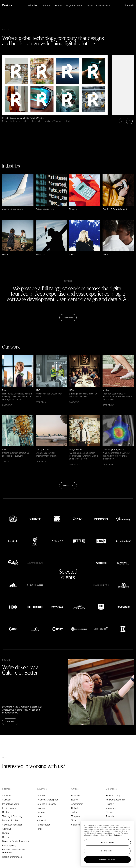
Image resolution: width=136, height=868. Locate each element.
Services (6, 796)
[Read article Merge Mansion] (85, 440)
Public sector (43, 825)
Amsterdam (77, 804)
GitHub (109, 812)
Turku (74, 812)
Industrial (41, 821)
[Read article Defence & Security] (51, 193)
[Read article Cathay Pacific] (51, 439)
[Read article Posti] (18, 381)
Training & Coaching (12, 816)
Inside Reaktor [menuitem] (103, 5)
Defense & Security (46, 804)
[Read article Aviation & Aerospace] (18, 193)
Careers (6, 837)
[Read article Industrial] (51, 238)
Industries (42, 789)
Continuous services (12, 825)
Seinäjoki (76, 825)
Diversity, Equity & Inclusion (16, 841)
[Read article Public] (85, 238)
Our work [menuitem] (58, 5)
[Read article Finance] (85, 193)
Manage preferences (107, 859)
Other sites (111, 789)
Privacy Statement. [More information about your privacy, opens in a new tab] (115, 835)
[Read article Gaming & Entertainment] (118, 193)
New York (76, 796)
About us (7, 829)
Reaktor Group (113, 796)
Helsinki (75, 808)
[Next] (129, 121)
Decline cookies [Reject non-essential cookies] (107, 851)
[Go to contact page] (80, 766)
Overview (41, 796)
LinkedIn (110, 804)
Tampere (76, 816)
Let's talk (130, 5)
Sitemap (6, 789)
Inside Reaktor (9, 808)
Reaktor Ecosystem (115, 800)
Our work (7, 800)
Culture (6, 833)
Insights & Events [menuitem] (74, 5)
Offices (75, 789)
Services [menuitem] (47, 5)
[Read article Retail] (118, 238)
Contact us (8, 812)
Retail (39, 829)
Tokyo (74, 821)
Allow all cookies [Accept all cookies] (107, 842)
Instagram (111, 808)
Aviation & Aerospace (47, 800)
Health (40, 816)
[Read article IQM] (18, 439)
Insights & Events (11, 804)
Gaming (41, 812)
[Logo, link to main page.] (7, 5)
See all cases (68, 486)
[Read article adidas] (118, 381)
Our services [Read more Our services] (68, 317)
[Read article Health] (18, 238)
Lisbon (75, 800)
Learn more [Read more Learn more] (10, 722)
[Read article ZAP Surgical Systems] (118, 440)
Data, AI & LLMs (10, 821)
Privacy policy (9, 846)
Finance (41, 808)
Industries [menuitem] (33, 5)
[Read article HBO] (85, 379)
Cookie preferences (12, 857)
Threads (110, 816)
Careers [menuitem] (89, 5)
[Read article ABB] (51, 379)
